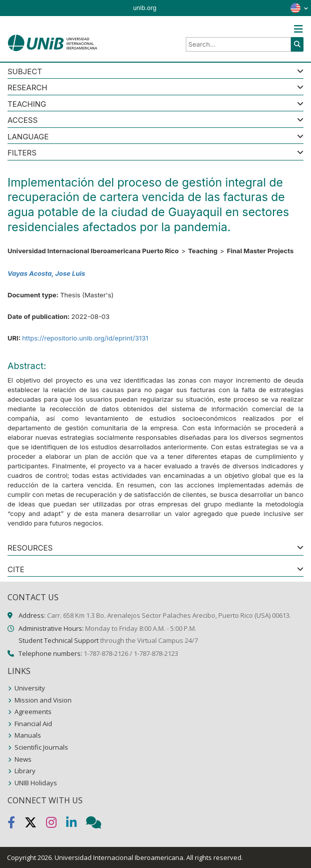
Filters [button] (22, 153)
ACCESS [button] (23, 121)
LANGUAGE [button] (28, 137)
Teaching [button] (27, 105)
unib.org (145, 8)
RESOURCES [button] (30, 548)
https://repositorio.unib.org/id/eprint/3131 (85, 338)
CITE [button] (16, 570)
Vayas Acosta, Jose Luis (46, 273)
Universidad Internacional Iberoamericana (119, 857)
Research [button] (27, 88)
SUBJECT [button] (25, 72)
